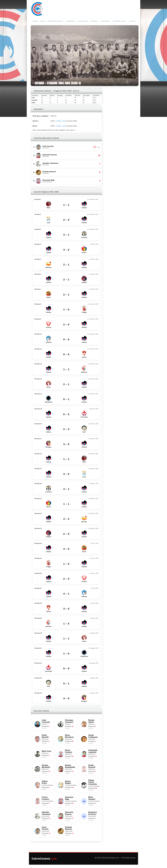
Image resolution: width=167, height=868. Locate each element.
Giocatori (105, 21)
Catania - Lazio (61, 121)
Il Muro (132, 21)
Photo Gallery (119, 21)
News (42, 21)
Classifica (70, 21)
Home (35, 21)
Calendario (83, 21)
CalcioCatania (44, 859)
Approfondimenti (55, 21)
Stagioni (95, 21)
